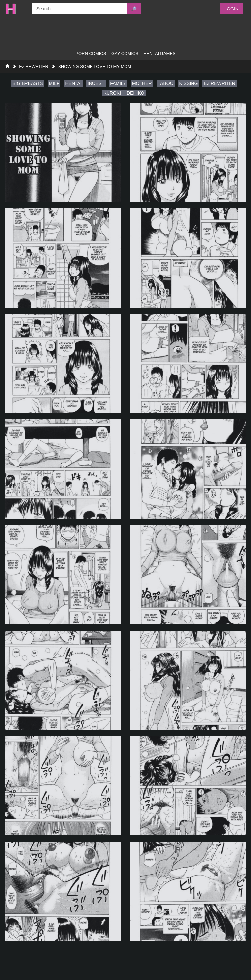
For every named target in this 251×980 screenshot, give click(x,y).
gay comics (125, 53)
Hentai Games (159, 53)
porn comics (91, 53)
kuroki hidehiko (124, 93)
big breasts (28, 83)
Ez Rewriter (34, 66)
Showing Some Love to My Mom (95, 66)
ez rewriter (219, 83)
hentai (73, 83)
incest (96, 83)
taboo (166, 83)
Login (231, 9)
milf (54, 83)
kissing (189, 83)
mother (142, 83)
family (118, 83)
